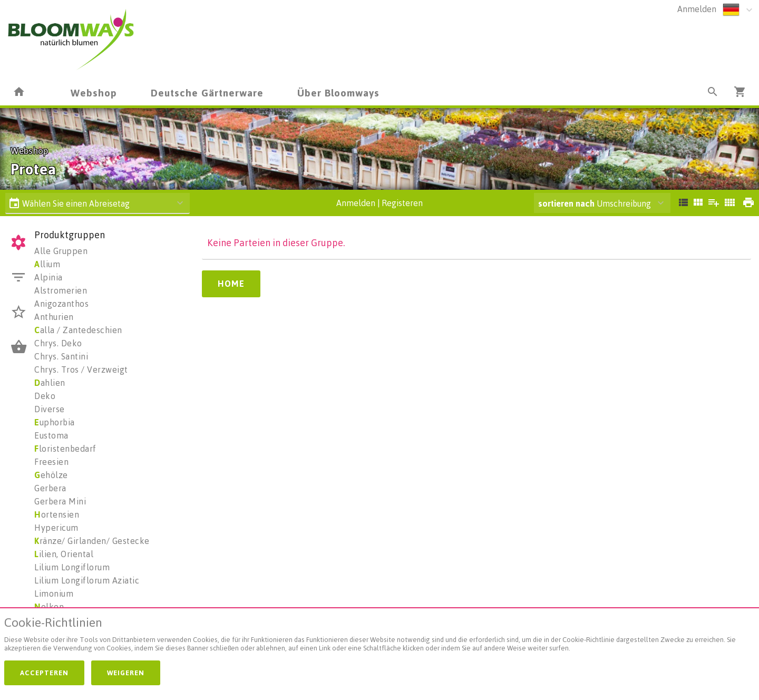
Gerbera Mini (60, 501)
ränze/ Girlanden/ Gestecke (92, 541)
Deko (45, 396)
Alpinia (48, 277)
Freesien (51, 462)
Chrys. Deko (58, 343)
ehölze (51, 475)
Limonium (54, 594)
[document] (379, 636)
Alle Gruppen (61, 251)
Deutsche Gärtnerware (207, 93)
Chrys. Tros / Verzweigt (81, 370)
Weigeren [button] (126, 673)
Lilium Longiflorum (72, 567)
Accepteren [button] (44, 673)
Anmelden (697, 9)
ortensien (57, 514)
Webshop (94, 93)
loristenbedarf (65, 449)
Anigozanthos (61, 304)
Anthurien (54, 317)
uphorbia (55, 422)
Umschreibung (595, 203)
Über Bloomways (338, 93)
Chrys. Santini (61, 356)
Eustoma (51, 435)
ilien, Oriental (64, 554)
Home (231, 284)
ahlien (50, 383)
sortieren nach (567, 203)
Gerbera (50, 488)
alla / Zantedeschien (78, 330)
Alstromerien (61, 290)
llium (47, 264)
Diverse (50, 409)
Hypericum (56, 528)
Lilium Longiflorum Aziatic (87, 580)
